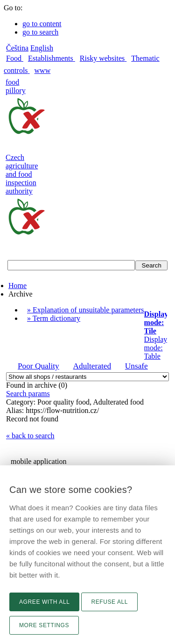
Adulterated (92, 366)
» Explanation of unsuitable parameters (86, 310)
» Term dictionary (54, 318)
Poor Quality (38, 366)
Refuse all (109, 602)
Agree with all (44, 602)
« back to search (30, 436)
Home (17, 286)
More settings (44, 625)
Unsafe (136, 366)
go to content (42, 24)
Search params (28, 394)
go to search (40, 32)
